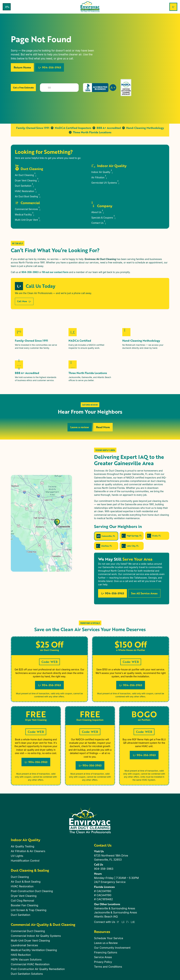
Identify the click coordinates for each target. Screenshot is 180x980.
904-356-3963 (50, 67)
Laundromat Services (24, 945)
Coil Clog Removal (22, 901)
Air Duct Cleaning (26, 174)
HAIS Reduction (21, 955)
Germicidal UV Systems (106, 182)
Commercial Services (28, 208)
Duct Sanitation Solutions (27, 974)
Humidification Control (25, 861)
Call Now (24, 301)
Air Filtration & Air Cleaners (28, 851)
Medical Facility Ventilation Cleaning (34, 950)
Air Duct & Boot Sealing (26, 882)
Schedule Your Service (109, 938)
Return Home (22, 67)
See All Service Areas (144, 593)
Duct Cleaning (20, 877)
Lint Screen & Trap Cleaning (29, 910)
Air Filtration (99, 177)
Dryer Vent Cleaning (27, 180)
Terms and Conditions (108, 967)
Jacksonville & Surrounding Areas (116, 912)
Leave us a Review (106, 943)
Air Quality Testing (22, 846)
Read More (103, 427)
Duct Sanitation (25, 185)
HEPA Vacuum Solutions (26, 960)
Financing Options (106, 952)
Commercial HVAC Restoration (30, 964)
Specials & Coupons (104, 217)
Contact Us (99, 222)
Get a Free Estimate (23, 87)
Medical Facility (25, 214)
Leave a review (80, 427)
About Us (98, 211)
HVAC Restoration (26, 190)
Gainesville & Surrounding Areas (115, 908)
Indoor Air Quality (102, 171)
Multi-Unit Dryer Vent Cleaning (30, 941)
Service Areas (103, 957)
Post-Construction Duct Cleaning (32, 891)
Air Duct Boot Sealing (28, 196)
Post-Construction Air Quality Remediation (38, 969)
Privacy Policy (103, 962)
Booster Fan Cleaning (25, 905)
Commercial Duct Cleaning (28, 931)
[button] (11, 419)
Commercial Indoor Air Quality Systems (36, 936)
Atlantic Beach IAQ (106, 916)
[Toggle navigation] (7, 7)
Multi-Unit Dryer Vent (28, 219)
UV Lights (17, 856)
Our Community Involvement (112, 948)
